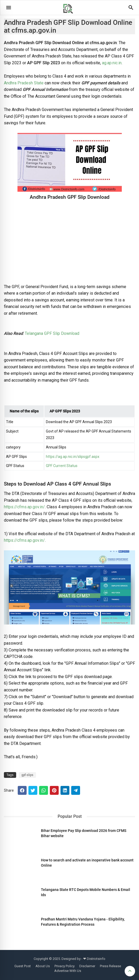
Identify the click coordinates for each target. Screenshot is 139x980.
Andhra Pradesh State (24, 83)
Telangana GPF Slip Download (52, 333)
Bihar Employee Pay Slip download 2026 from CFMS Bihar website (84, 833)
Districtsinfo (96, 959)
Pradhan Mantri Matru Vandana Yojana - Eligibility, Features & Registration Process (83, 922)
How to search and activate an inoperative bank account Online (87, 863)
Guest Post (23, 966)
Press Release (110, 966)
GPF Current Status (62, 466)
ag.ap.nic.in (112, 63)
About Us (43, 966)
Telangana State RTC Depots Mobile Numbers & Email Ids (86, 892)
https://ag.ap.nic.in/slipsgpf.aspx (73, 457)
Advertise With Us (68, 971)
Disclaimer (87, 966)
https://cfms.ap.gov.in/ (24, 507)
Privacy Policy (65, 966)
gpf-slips (27, 775)
